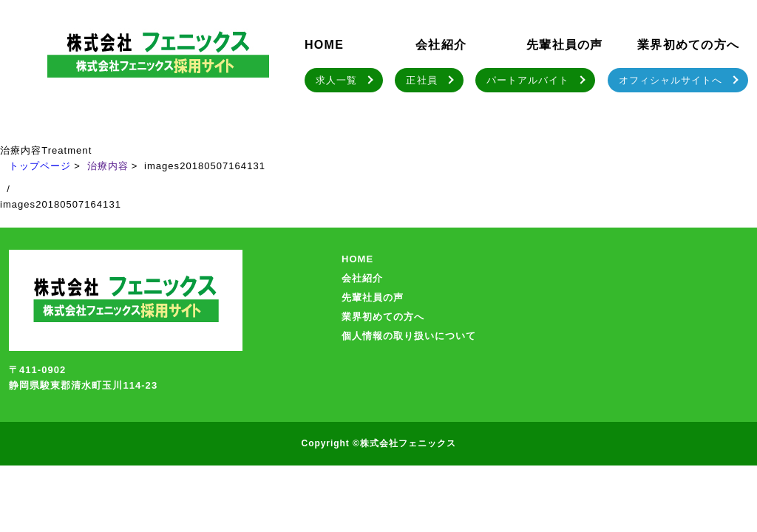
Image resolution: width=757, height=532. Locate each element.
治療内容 (108, 166)
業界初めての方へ (688, 45)
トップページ (40, 166)
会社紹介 (441, 45)
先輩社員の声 (565, 45)
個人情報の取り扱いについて (409, 336)
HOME (324, 45)
